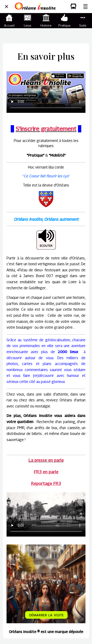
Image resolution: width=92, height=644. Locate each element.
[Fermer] (7, 7)
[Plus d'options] (85, 7)
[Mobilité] (73, 7)
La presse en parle (46, 460)
